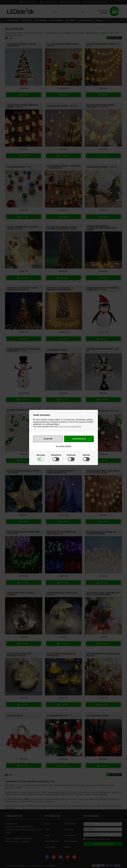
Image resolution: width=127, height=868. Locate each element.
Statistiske (86, 455)
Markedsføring (56, 455)
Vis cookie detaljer (64, 446)
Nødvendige (41, 455)
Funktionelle (71, 455)
